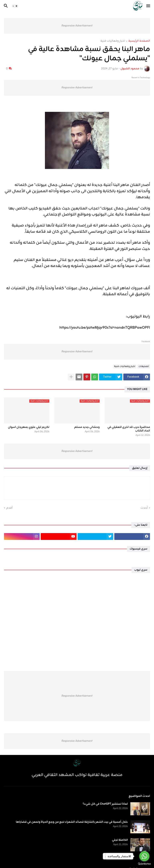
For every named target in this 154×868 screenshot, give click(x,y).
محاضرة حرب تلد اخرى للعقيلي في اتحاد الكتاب (129, 429)
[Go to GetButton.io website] (144, 864)
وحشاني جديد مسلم (87, 427)
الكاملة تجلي (120, 840)
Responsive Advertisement (77, 26)
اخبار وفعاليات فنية (113, 41)
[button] (148, 6)
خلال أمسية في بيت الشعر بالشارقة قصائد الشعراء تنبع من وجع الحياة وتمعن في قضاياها (72, 822)
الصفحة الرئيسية (139, 41)
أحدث (144, 508)
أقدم (9, 508)
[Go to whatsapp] (144, 856)
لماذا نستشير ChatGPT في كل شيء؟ (105, 804)
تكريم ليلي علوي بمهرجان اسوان (29, 427)
